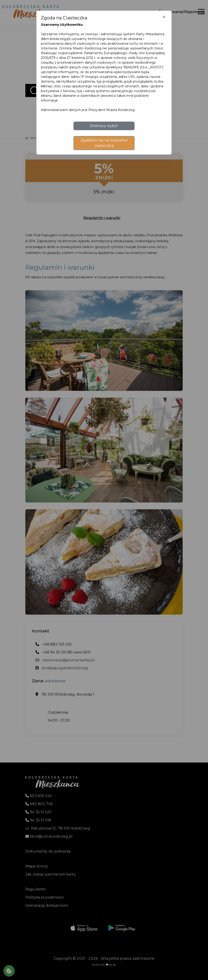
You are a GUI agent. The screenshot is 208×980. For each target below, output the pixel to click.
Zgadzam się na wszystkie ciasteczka (104, 143)
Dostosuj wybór (104, 126)
